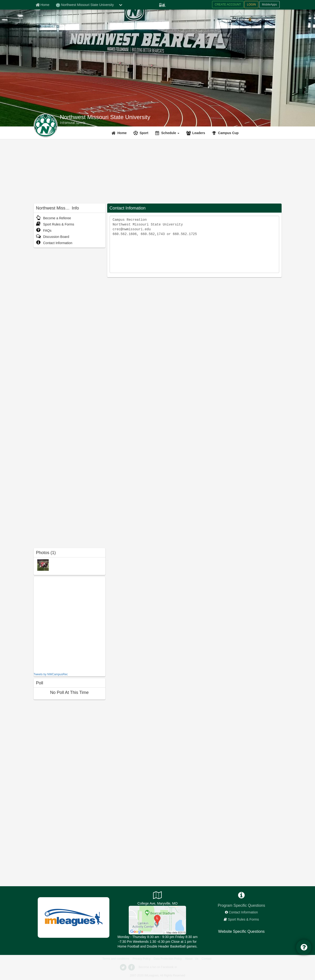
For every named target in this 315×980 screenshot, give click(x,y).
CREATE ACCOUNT (228, 5)
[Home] (120, 133)
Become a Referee (54, 218)
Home (122, 133)
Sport (144, 133)
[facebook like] (69, 624)
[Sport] (141, 133)
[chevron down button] (121, 5)
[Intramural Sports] (73, 123)
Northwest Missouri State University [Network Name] (85, 5)
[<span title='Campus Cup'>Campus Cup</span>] (226, 133)
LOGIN (251, 5)
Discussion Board (53, 237)
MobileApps (270, 5)
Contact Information (54, 243)
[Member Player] (162, 4)
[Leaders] (196, 133)
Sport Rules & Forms (55, 224)
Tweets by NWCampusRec (51, 674)
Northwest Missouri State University (105, 117)
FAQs (44, 231)
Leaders (199, 133)
